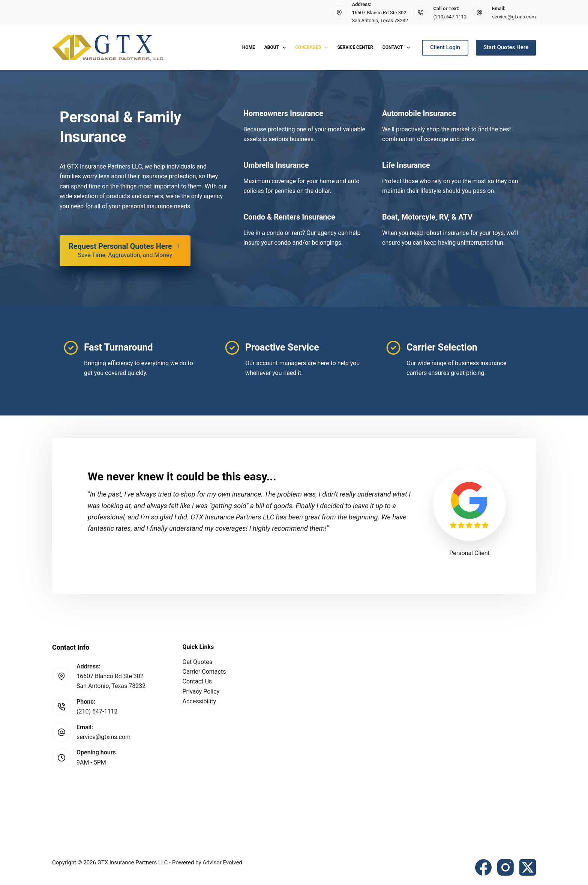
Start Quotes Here (506, 47)
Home (249, 47)
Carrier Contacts (204, 672)
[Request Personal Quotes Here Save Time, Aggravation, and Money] (125, 251)
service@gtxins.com (514, 17)
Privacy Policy (201, 692)
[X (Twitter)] (528, 867)
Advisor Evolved (222, 862)
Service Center (355, 47)
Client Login (445, 47)
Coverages (313, 48)
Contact (398, 48)
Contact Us (197, 681)
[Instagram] (505, 867)
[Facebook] (483, 867)
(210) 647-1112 (450, 17)
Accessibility (199, 701)
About (277, 48)
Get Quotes (198, 662)
